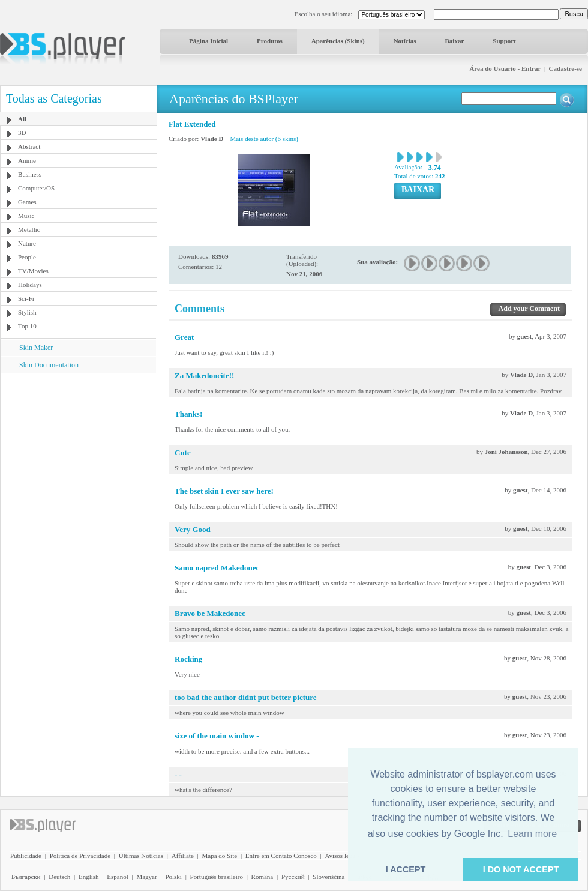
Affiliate (183, 856)
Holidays (30, 285)
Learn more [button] (532, 834)
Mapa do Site (219, 856)
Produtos (270, 41)
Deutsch (59, 877)
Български (26, 877)
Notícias (405, 41)
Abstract (29, 146)
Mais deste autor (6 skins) (264, 139)
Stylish (27, 312)
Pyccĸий (293, 877)
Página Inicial (208, 41)
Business (30, 174)
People (27, 257)
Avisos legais (342, 856)
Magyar (146, 877)
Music (26, 216)
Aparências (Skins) (338, 41)
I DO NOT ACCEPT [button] (521, 869)
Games (27, 202)
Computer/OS (36, 188)
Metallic (29, 229)
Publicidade (26, 856)
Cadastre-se (565, 68)
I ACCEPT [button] (406, 869)
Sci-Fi (26, 298)
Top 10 (27, 326)
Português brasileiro (217, 877)
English (89, 877)
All (22, 119)
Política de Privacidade (80, 856)
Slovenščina (328, 877)
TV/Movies (33, 271)
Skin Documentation (49, 365)
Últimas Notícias (141, 856)
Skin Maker (36, 348)
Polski (173, 877)
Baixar (455, 41)
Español (117, 877)
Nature (27, 243)
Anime (27, 160)
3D (22, 133)
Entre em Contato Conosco (281, 856)
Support (504, 41)
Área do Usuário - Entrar (505, 68)
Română (262, 877)
